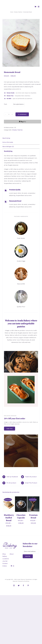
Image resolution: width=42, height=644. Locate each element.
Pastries (20, 130)
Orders (5, 566)
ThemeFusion (29, 579)
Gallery (5, 556)
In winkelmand (22, 114)
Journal (5, 561)
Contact (5, 563)
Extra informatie (8, 142)
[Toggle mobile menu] (39, 7)
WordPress (27, 581)
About (12, 554)
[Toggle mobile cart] (35, 7)
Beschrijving (6, 138)
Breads (15, 130)
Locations (6, 559)
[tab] (21, 138)
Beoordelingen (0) (8, 147)
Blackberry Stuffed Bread (9, 518)
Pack (6, 104)
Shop (4, 554)
